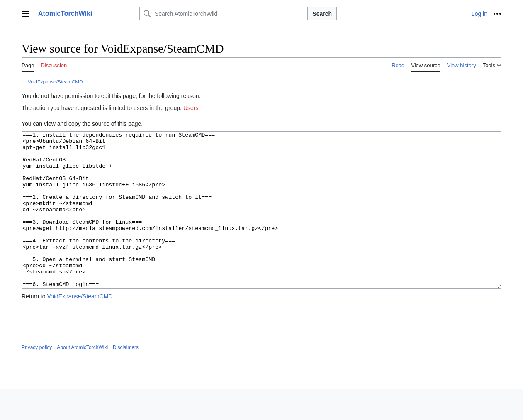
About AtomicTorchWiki (82, 378)
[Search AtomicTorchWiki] (224, 14)
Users (191, 108)
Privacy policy (37, 378)
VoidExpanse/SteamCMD (55, 82)
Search (322, 14)
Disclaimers (126, 378)
